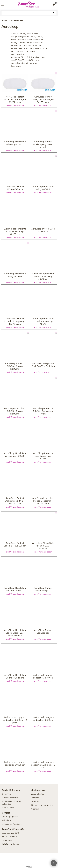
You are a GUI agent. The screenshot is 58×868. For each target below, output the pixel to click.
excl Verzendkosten (15, 113)
